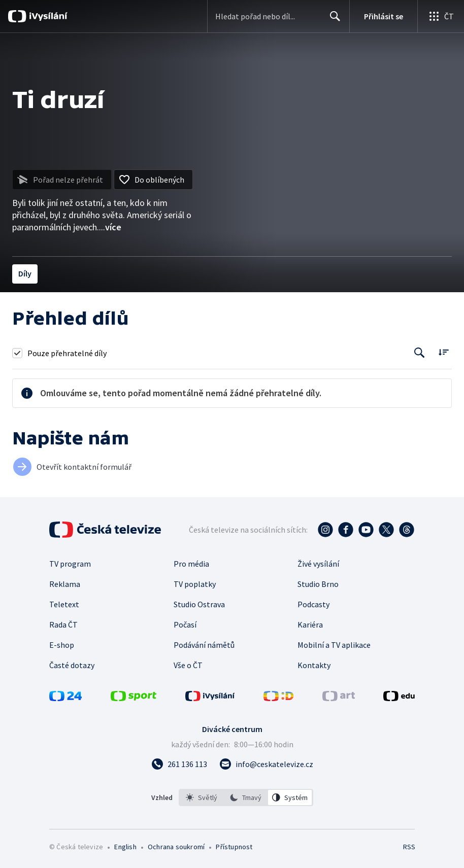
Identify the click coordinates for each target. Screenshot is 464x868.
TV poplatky (195, 584)
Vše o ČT (188, 665)
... (110, 227)
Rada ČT (63, 624)
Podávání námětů (204, 645)
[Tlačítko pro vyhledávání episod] (420, 353)
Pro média (191, 564)
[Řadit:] (443, 352)
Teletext (64, 604)
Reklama (65, 584)
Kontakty (314, 665)
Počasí (185, 624)
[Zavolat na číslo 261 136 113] (179, 764)
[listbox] (246, 797)
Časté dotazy (72, 665)
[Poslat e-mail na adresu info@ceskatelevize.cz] (266, 764)
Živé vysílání (318, 564)
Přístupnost (234, 847)
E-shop (62, 645)
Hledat (332, 20)
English (125, 847)
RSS (409, 847)
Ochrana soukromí (176, 847)
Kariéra (310, 624)
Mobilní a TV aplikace (334, 645)
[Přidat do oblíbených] (153, 180)
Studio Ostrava (199, 604)
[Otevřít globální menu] (441, 16)
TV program (70, 564)
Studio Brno (318, 584)
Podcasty (313, 604)
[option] (202, 797)
